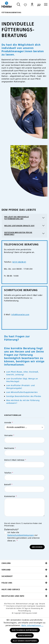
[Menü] (45, 5)
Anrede (9, 423)
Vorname (9, 435)
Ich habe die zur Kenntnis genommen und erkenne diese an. (24, 537)
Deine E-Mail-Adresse (15, 460)
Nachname (10, 448)
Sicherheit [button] (24, 576)
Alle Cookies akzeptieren (25, 641)
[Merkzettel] (25, 5)
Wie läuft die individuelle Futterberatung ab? (17, 218)
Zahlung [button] (24, 563)
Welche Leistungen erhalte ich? (19, 226)
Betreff (8, 485)
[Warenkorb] (39, 5)
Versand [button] (24, 570)
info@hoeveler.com (20, 315)
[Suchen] (19, 5)
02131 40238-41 (19, 262)
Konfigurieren (25, 635)
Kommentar (11, 496)
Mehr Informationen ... (32, 625)
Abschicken (37, 547)
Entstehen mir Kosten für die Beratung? (18, 233)
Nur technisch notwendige (25, 630)
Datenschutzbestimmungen (21, 535)
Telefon (9, 473)
